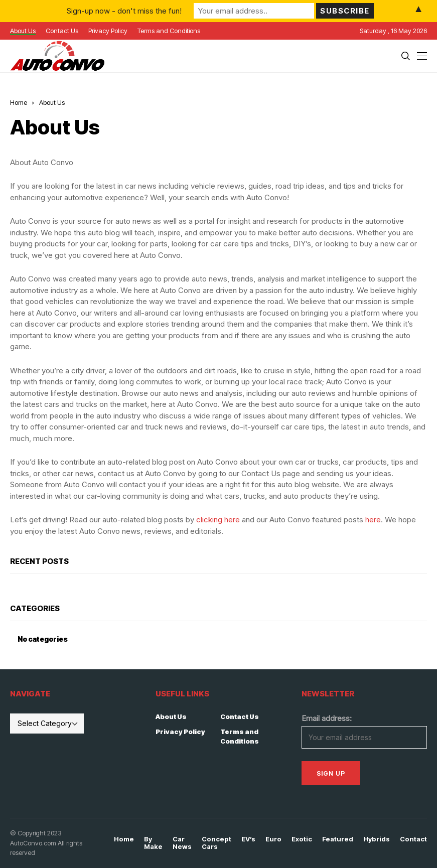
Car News (182, 843)
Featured (338, 839)
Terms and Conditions (240, 737)
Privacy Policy (180, 732)
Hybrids (377, 839)
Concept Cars (216, 843)
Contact (413, 839)
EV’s (248, 839)
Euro (273, 839)
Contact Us (240, 716)
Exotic (302, 839)
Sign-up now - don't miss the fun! (124, 11)
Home (19, 102)
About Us (171, 716)
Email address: (327, 718)
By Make (153, 843)
